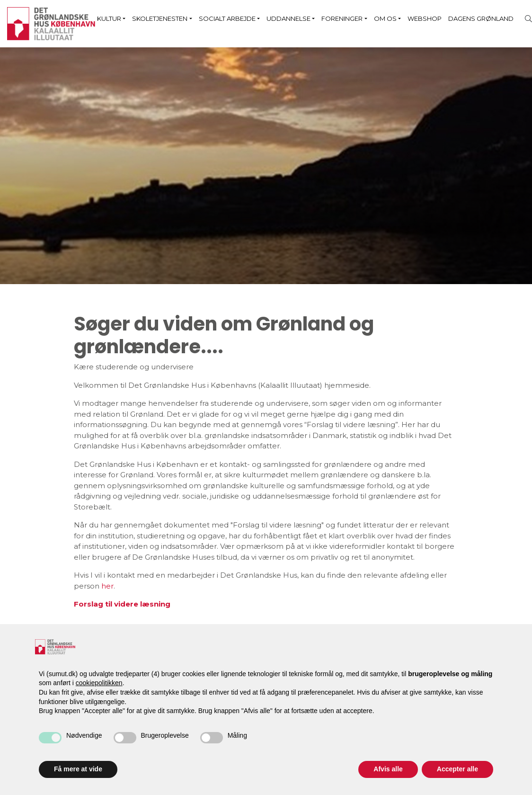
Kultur (109, 18)
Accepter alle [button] (457, 769)
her (107, 586)
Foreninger (342, 18)
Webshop (425, 18)
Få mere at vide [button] (78, 769)
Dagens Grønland (481, 18)
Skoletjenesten (160, 18)
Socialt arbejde (227, 18)
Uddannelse (288, 18)
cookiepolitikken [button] (99, 683)
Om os (385, 18)
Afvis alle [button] (388, 769)
